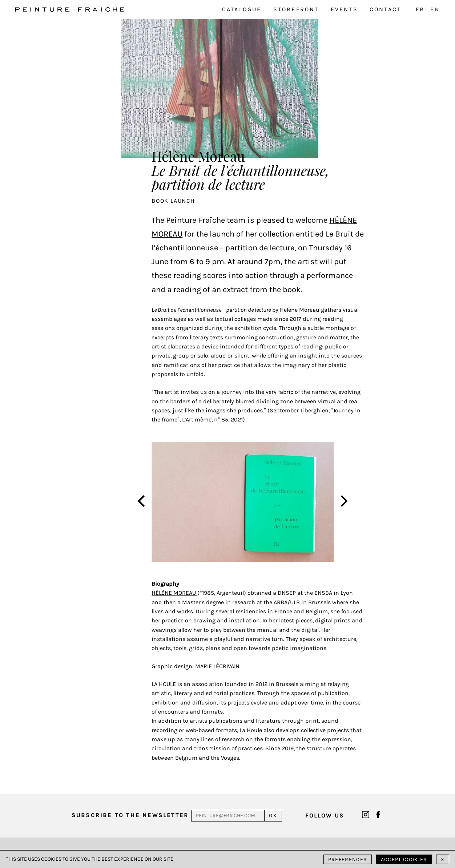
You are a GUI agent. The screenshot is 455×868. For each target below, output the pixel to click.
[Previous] (142, 502)
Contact (385, 9)
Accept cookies (404, 859)
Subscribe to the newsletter (130, 815)
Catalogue (242, 9)
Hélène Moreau (174, 593)
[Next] (343, 502)
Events (344, 9)
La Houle (164, 684)
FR (420, 9)
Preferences (348, 859)
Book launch (173, 201)
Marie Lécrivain (217, 666)
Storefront (296, 9)
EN (435, 9)
